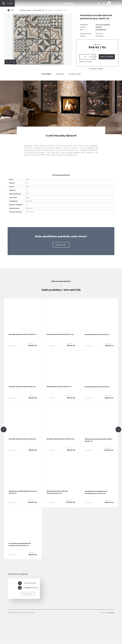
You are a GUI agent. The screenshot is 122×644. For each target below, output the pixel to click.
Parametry (60, 74)
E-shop (7, 3)
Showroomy (32, 3)
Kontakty (68, 3)
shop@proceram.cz (28, 588)
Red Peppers (111, 613)
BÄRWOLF (99, 27)
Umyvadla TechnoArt (54, 3)
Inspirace (21, 3)
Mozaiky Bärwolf (39, 10)
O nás (41, 3)
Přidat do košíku (107, 57)
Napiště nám (61, 245)
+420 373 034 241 (27, 583)
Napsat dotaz (27, 594)
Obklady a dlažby (25, 10)
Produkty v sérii (75, 74)
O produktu (47, 74)
